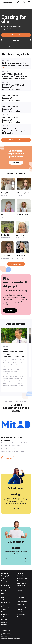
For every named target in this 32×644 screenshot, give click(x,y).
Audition (4, 617)
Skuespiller (4, 622)
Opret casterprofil (22, 581)
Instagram (21, 614)
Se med (16, 508)
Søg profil (20, 576)
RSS (3, 593)
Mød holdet (20, 604)
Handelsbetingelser (23, 607)
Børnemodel (5, 614)
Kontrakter (20, 590)
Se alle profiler (16, 264)
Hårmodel (4, 612)
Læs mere (16, 163)
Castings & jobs (11, 7)
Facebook (21, 617)
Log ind (16, 40)
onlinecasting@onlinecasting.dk (10, 639)
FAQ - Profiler (5, 585)
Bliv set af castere (16, 560)
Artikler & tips (5, 600)
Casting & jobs (6, 576)
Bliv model (4, 620)
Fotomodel (5, 625)
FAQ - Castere (21, 588)
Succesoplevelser (6, 588)
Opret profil (16, 35)
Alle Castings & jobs (16, 140)
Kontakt (19, 612)
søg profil (23, 7)
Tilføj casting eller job (23, 578)
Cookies (19, 609)
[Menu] (29, 2)
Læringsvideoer (6, 602)
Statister (4, 609)
